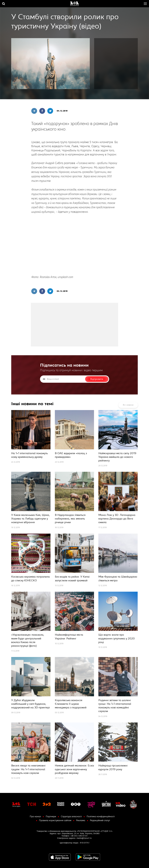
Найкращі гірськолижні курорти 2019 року (113, 767)
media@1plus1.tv (84, 838)
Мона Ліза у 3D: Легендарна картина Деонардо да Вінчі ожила (117, 519)
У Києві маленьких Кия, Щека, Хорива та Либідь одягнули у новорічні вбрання (30, 519)
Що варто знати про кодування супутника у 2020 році (117, 638)
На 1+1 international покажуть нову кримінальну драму (29, 455)
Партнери (51, 817)
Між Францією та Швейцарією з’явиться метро (118, 579)
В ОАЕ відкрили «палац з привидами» (71, 455)
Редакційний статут (100, 820)
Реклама (81, 820)
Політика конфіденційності (101, 817)
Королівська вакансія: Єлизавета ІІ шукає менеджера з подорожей (71, 704)
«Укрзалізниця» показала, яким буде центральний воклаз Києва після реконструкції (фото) (28, 640)
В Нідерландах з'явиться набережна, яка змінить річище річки (70, 519)
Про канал (35, 817)
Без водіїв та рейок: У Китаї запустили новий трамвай (72, 579)
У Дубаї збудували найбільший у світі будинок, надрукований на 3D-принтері (30, 704)
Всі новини (128, 405)
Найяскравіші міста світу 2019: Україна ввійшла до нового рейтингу (118, 457)
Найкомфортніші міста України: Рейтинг (69, 637)
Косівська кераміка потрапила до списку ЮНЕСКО (30, 579)
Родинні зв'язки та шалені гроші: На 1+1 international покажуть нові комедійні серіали (115, 706)
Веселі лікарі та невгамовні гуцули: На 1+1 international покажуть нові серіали (28, 769)
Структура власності (71, 817)
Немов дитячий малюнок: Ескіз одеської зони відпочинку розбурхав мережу (74, 769)
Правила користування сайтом (55, 820)
